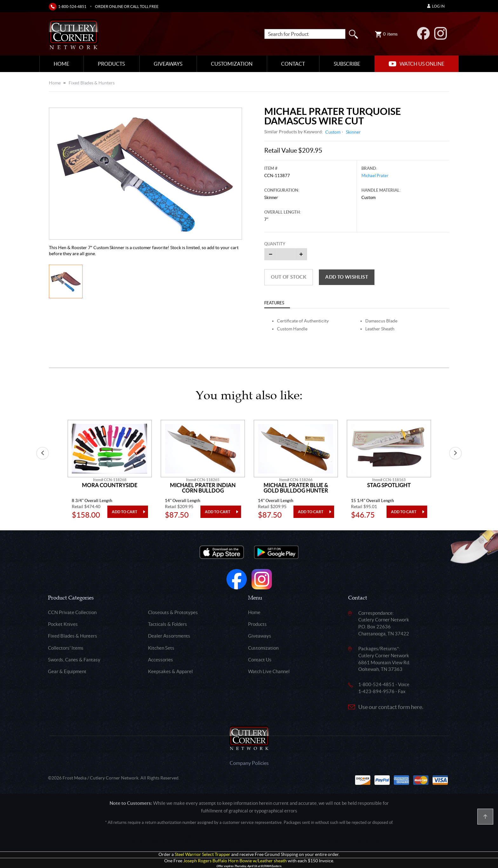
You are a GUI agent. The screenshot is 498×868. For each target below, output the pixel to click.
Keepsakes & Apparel (170, 671)
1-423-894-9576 (376, 691)
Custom (333, 132)
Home (61, 64)
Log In (436, 6)
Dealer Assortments (169, 636)
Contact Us (260, 660)
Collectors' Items (66, 648)
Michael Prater (375, 176)
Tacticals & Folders (168, 624)
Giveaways (168, 64)
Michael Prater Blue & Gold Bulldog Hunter (296, 488)
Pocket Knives (63, 624)
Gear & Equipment (67, 671)
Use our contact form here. (391, 707)
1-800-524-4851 (72, 7)
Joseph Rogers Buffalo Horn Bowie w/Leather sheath (235, 861)
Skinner (353, 132)
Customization (232, 64)
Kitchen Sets (161, 648)
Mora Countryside (110, 485)
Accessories (161, 660)
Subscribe (347, 64)
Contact (293, 64)
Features (274, 303)
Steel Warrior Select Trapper (202, 855)
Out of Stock (289, 277)
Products (111, 64)
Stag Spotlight (389, 485)
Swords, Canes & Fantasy (74, 660)
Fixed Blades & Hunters (92, 83)
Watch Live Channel (269, 671)
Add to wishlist (347, 277)
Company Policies (249, 763)
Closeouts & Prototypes (173, 612)
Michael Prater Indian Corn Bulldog (203, 488)
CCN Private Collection (72, 612)
